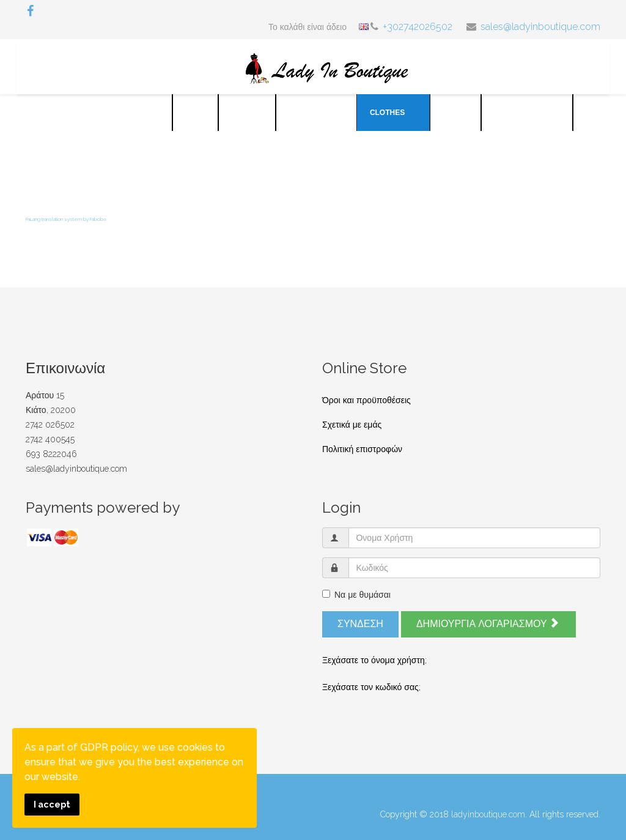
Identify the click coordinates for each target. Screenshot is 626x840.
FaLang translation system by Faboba (66, 219)
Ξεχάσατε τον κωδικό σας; (371, 687)
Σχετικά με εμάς (352, 425)
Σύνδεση (360, 624)
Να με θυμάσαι (356, 595)
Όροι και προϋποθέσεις (366, 400)
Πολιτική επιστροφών (362, 449)
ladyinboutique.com (488, 814)
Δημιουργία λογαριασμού (487, 624)
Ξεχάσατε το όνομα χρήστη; (374, 660)
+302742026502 (418, 27)
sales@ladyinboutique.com (540, 27)
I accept (52, 804)
